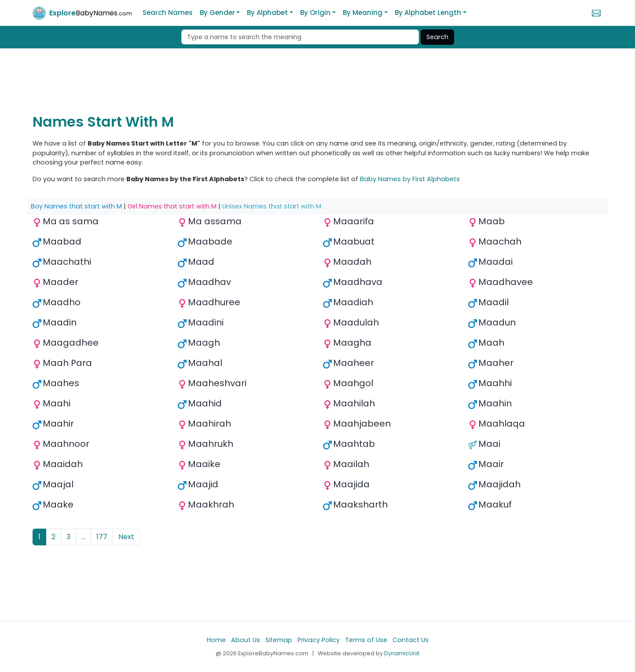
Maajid (203, 484)
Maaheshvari (217, 383)
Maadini (206, 322)
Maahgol (353, 383)
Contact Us (411, 640)
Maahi (57, 403)
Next (126, 537)
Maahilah (354, 403)
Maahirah (209, 424)
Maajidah (499, 484)
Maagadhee (71, 343)
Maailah (351, 464)
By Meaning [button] (363, 13)
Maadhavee (506, 282)
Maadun (497, 322)
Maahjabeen (362, 424)
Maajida (351, 484)
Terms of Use (366, 640)
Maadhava (358, 282)
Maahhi (495, 383)
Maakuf (495, 504)
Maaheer (354, 363)
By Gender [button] (217, 13)
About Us (246, 640)
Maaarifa (354, 221)
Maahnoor (66, 444)
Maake (58, 504)
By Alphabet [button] (267, 13)
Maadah (352, 262)
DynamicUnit (402, 653)
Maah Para (67, 363)
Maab (492, 221)
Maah (491, 343)
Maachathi (67, 262)
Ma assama (215, 221)
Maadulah (356, 322)
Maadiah (353, 302)
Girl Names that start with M (172, 206)
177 (102, 537)
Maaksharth (360, 504)
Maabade (210, 241)
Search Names (168, 13)
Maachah (500, 241)
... (83, 537)
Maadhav (209, 282)
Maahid (205, 403)
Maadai (496, 262)
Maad (201, 262)
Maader (61, 282)
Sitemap (279, 640)
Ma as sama (71, 221)
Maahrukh (211, 444)
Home (216, 640)
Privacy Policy (319, 640)
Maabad (62, 241)
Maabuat (354, 241)
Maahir (58, 424)
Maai (489, 444)
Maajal (58, 484)
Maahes (61, 383)
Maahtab (354, 444)
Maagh (204, 343)
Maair (491, 464)
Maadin (60, 322)
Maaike (204, 464)
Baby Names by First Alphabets (410, 179)
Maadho (62, 302)
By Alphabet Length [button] (428, 13)
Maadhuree (214, 302)
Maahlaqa (502, 424)
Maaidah (63, 464)
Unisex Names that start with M (272, 206)
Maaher (496, 363)
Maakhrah (211, 504)
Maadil (494, 302)
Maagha (352, 343)
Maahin (495, 403)
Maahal (205, 363)
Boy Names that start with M (76, 206)
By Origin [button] (315, 13)
